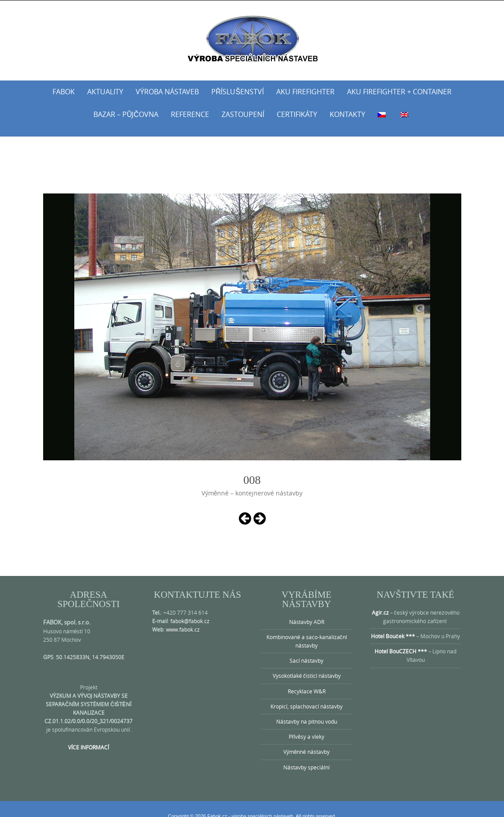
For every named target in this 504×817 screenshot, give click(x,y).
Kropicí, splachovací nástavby (306, 696)
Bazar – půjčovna (126, 114)
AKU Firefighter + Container (399, 92)
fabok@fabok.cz (190, 610)
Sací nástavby (306, 650)
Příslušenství (238, 92)
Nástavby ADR (307, 611)
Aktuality (105, 92)
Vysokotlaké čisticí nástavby (307, 665)
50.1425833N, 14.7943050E (90, 646)
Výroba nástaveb (167, 92)
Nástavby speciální (306, 757)
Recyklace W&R (307, 680)
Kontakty (347, 114)
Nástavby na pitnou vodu (307, 711)
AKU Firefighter (305, 92)
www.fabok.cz (183, 619)
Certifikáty (297, 114)
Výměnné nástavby (307, 741)
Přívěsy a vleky (306, 726)
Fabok (64, 92)
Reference (190, 114)
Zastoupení (243, 114)
